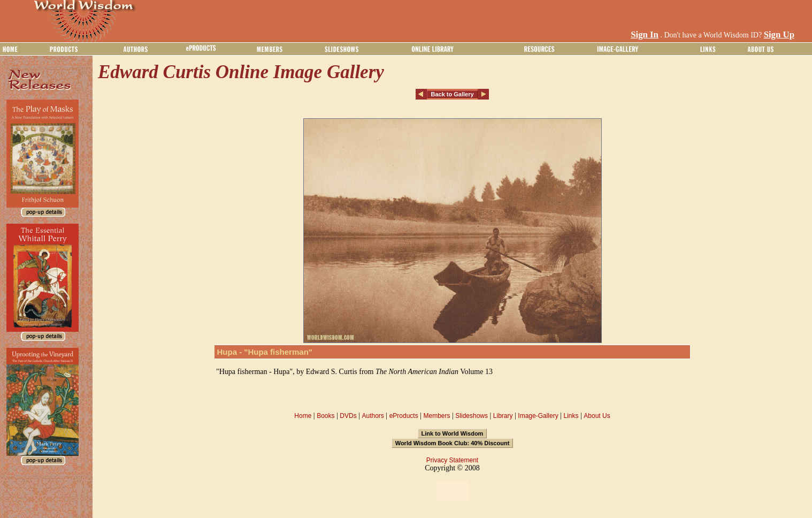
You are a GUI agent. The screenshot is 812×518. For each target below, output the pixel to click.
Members (436, 416)
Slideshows (472, 416)
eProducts (404, 416)
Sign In (645, 35)
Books (325, 416)
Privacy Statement (452, 460)
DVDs (348, 416)
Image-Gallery (538, 416)
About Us (597, 416)
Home (303, 416)
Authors (373, 416)
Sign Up (779, 35)
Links (571, 416)
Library (503, 416)
